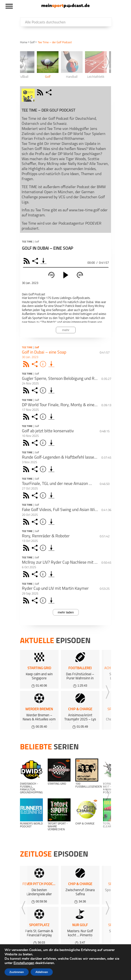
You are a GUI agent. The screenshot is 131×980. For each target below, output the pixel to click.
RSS (27, 261)
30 (52, 275)
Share (36, 261)
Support (9, 967)
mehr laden (66, 612)
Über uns (100, 955)
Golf (32, 43)
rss (41, 92)
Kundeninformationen (93, 961)
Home (24, 43)
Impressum (37, 961)
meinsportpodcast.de (35, 973)
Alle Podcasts (14, 955)
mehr (66, 330)
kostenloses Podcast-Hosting (53, 955)
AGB (118, 961)
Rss (27, 364)
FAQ (85, 955)
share (49, 92)
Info (44, 364)
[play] (66, 275)
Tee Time (27, 242)
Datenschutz (60, 961)
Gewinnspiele (13, 961)
